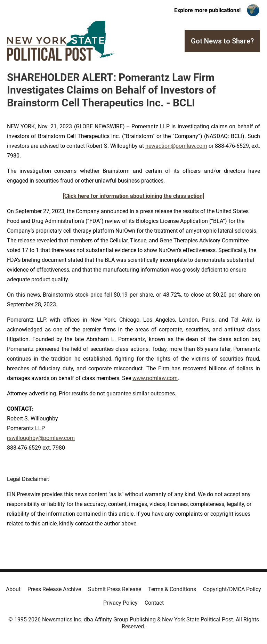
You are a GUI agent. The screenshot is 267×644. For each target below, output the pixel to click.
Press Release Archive (54, 589)
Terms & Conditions (172, 589)
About (13, 589)
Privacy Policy (120, 603)
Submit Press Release (115, 589)
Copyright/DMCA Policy (232, 589)
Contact (154, 603)
